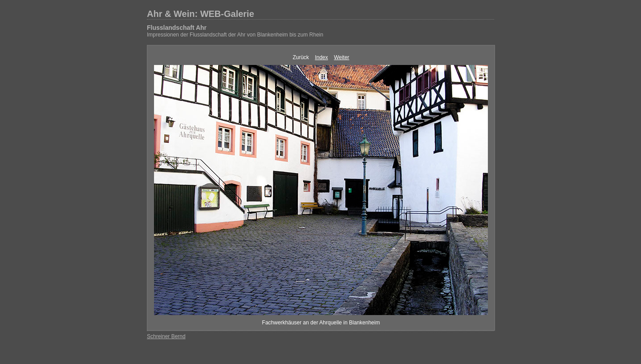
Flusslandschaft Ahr (177, 28)
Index (321, 57)
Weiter (341, 57)
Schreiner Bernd (166, 336)
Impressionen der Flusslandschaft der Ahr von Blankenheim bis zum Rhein (235, 35)
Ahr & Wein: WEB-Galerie (201, 14)
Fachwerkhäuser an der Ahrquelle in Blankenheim (321, 323)
